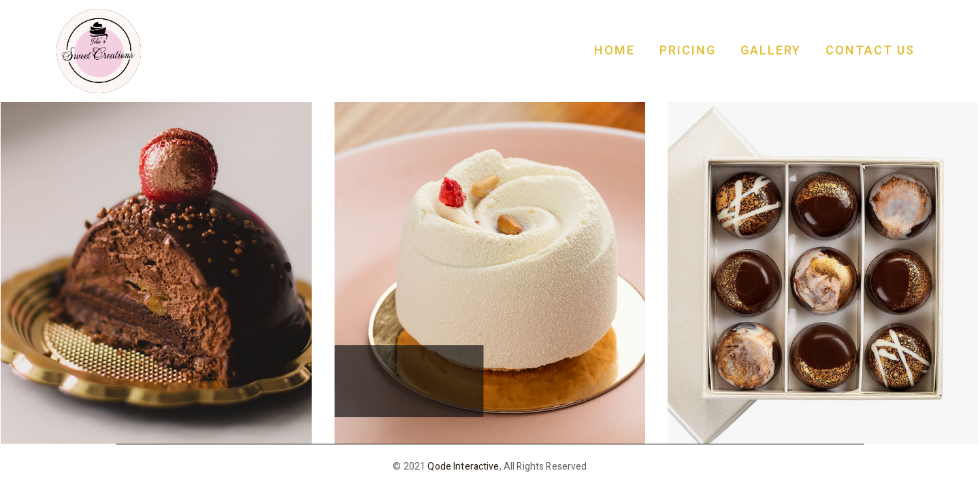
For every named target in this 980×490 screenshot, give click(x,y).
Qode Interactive (463, 467)
